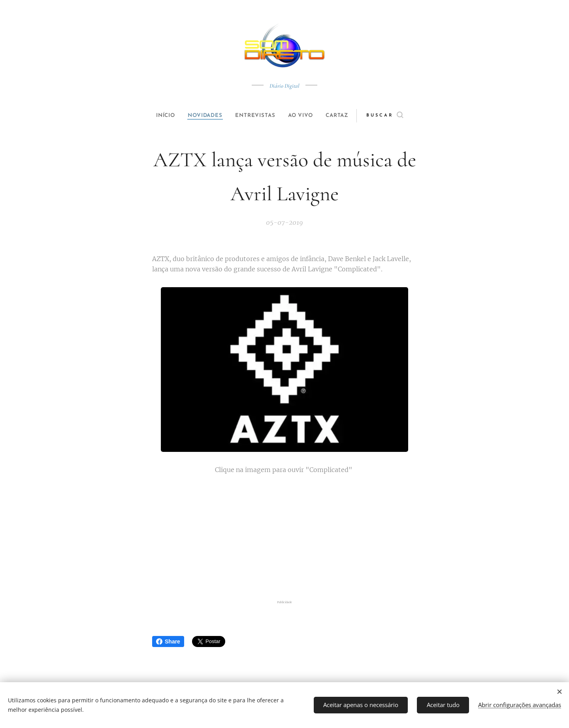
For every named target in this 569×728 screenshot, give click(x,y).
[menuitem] (159, 116)
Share (168, 641)
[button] (398, 116)
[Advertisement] (294, 537)
